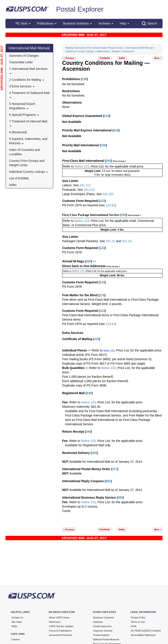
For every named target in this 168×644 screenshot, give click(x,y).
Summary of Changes (24, 56)
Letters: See (71, 185)
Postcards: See (73, 190)
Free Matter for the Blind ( (81, 295)
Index (13, 185)
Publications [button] (47, 23)
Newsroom (55, 622)
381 (108, 481)
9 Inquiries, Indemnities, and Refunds (28, 141)
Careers (16, 639)
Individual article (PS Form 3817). (85, 355)
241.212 (85, 185)
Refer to (68, 166)
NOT (65, 462)
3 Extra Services (22, 86)
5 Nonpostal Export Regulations (22, 106)
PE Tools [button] (23, 23)
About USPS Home (59, 618)
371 (115, 469)
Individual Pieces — (77, 350)
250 (123, 215)
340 (88, 432)
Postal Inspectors (102, 626)
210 (107, 116)
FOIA (134, 626)
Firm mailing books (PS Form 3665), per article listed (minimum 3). (107, 359)
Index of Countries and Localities (25, 152)
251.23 (127, 241)
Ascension (76, 69)
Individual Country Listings (28, 172)
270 (102, 295)
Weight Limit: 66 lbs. (112, 275)
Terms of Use (138, 622)
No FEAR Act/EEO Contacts (146, 631)
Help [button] (124, 23)
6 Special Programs (24, 115)
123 (102, 201)
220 (116, 130)
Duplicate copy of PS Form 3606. (85, 385)
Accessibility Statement (143, 635)
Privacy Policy (138, 618)
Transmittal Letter (21, 62)
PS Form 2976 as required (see (84, 205)
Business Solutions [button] (77, 23)
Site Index (17, 622)
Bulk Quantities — (75, 368)
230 (103, 145)
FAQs (14, 626)
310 (97, 339)
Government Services (61, 635)
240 (108, 161)
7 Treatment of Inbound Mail (28, 123)
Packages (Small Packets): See (84, 241)
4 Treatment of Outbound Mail (29, 94)
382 (120, 498)
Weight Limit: (93, 171)
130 (84, 79)
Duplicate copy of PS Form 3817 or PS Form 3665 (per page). (104, 363)
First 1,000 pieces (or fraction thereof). (88, 377)
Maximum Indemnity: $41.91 (81, 407)
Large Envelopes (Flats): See (82, 194)
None (66, 107)
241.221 (89, 190)
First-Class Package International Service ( (92, 215)
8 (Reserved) (18, 132)
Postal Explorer (80, 9)
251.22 (111, 241)
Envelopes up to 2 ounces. (80, 506)
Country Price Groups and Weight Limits (27, 163)
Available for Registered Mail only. (88, 445)
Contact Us (17, 618)
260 (88, 261)
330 (89, 393)
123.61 (110, 205)
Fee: (66, 402)
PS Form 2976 (72, 252)
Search (149, 24)
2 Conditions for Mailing (27, 80)
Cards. (67, 511)
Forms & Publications (60, 631)
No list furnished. (74, 84)
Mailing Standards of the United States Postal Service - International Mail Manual (110, 48)
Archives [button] (106, 23)
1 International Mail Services (28, 70)
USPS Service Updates (62, 626)
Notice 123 (82, 166)
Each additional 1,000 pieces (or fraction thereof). (96, 381)
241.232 (108, 194)
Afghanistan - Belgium (109, 51)
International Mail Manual (29, 48)
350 (94, 453)
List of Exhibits (19, 178)
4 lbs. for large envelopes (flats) (112, 175)
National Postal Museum (106, 639)
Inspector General (103, 631)
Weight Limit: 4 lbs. (112, 230)
